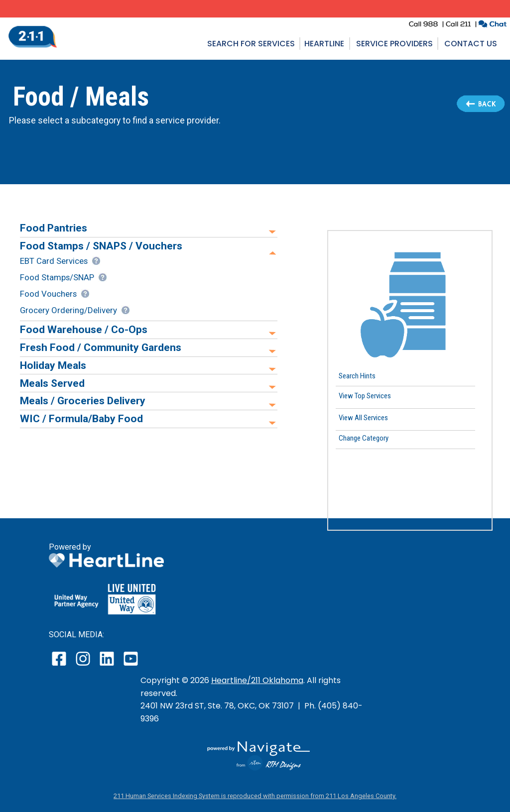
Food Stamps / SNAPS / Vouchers (101, 246)
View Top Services (365, 396)
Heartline (324, 44)
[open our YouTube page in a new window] (130, 665)
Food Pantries (54, 228)
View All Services (363, 418)
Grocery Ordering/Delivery (68, 310)
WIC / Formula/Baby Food (81, 418)
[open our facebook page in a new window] (60, 665)
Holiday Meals (53, 365)
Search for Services (251, 44)
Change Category (364, 438)
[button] (410, 301)
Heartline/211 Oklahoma (257, 680)
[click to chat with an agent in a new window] (492, 25)
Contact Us (471, 44)
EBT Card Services (54, 261)
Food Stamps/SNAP (57, 277)
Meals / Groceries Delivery (83, 401)
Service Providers (394, 44)
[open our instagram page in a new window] (83, 665)
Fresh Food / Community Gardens (101, 347)
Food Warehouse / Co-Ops (84, 329)
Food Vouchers (48, 294)
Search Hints (357, 375)
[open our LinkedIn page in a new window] (108, 665)
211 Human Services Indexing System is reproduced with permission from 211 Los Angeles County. (255, 796)
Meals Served (52, 383)
